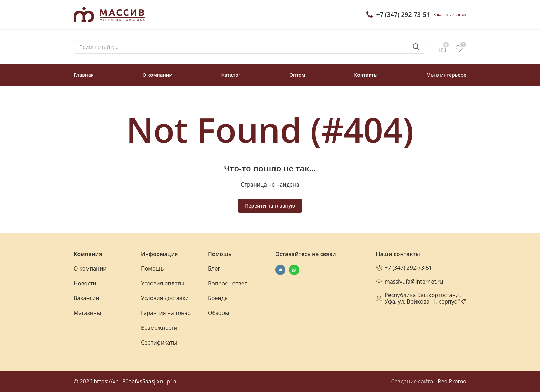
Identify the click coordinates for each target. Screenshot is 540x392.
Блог (214, 268)
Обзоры (219, 313)
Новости (85, 283)
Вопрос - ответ (227, 283)
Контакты (366, 75)
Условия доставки (165, 298)
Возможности (159, 328)
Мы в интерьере (446, 75)
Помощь (152, 268)
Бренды (218, 298)
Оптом (297, 75)
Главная (84, 75)
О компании (158, 75)
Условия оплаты (163, 283)
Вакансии (87, 298)
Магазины (87, 313)
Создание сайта (412, 381)
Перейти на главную (270, 206)
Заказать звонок (450, 15)
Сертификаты (159, 342)
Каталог (231, 75)
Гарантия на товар (166, 313)
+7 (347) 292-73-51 (403, 14)
